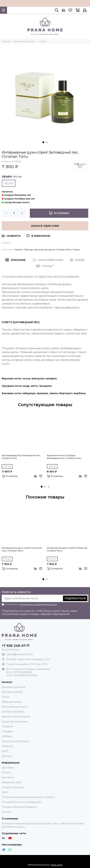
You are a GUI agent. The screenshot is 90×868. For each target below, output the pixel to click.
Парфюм (7, 726)
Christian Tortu (64, 249)
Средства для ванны (15, 721)
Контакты (8, 777)
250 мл (7, 466)
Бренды (29, 249)
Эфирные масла (12, 702)
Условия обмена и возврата (19, 807)
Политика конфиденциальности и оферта (28, 797)
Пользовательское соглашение (21, 802)
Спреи (76, 249)
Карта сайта (56, 865)
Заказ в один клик (45, 226)
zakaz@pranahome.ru (19, 654)
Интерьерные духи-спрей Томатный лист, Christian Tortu (22, 549)
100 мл (9, 183)
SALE (5, 751)
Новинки (7, 746)
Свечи (6, 697)
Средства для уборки (15, 741)
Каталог (19, 249)
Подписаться (75, 598)
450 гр (52, 466)
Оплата (6, 772)
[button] (43, 142)
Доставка (8, 768)
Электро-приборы (13, 712)
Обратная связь (12, 782)
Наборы (7, 736)
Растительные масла (15, 707)
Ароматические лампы (16, 717)
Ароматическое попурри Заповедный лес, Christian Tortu (64, 457)
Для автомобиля (12, 692)
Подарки (7, 731)
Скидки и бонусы (13, 787)
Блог (5, 792)
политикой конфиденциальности (39, 604)
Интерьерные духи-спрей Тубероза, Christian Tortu (67, 549)
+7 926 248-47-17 (16, 646)
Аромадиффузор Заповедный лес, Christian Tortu (21, 457)
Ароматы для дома (45, 249)
